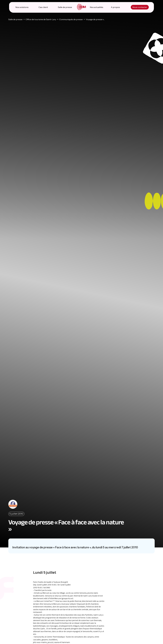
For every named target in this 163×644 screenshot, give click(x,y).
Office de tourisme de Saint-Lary (41, 20)
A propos (115, 8)
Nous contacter (140, 8)
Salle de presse (65, 8)
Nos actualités (97, 8)
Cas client (43, 8)
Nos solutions (22, 8)
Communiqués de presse (71, 20)
